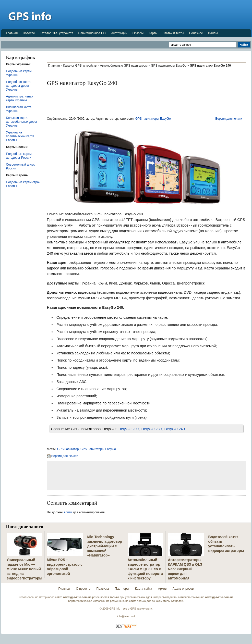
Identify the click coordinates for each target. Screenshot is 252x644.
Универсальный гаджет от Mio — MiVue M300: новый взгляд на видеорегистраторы (25, 569)
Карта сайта (144, 589)
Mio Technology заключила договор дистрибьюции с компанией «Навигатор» (105, 546)
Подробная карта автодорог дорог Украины (18, 86)
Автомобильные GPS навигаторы (124, 66)
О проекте (83, 589)
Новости (29, 33)
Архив (162, 589)
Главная (12, 33)
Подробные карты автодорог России (19, 156)
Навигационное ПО (92, 33)
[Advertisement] (158, 15)
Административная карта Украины (20, 98)
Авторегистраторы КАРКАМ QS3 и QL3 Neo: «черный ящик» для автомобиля (185, 569)
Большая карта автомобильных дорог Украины (22, 122)
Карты (153, 33)
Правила (103, 589)
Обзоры (138, 33)
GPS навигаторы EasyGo (169, 66)
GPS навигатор (68, 449)
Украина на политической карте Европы (20, 136)
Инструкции (119, 33)
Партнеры (122, 589)
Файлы (213, 33)
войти (68, 512)
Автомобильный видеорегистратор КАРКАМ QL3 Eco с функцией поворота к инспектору (145, 569)
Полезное (196, 33)
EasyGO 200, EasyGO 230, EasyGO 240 (151, 429)
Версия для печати (229, 119)
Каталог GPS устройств (57, 33)
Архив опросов (183, 589)
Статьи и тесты (173, 33)
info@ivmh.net (126, 616)
